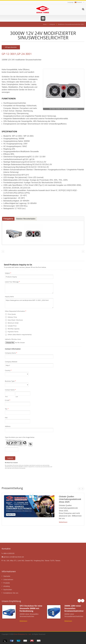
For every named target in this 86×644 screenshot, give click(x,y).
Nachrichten (8, 590)
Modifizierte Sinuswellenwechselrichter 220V (71, 24)
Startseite (7, 576)
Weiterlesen (63, 522)
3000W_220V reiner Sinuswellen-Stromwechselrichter (74, 608)
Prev (79, 489)
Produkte (7, 583)
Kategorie (52, 24)
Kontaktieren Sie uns (11, 593)
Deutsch (78, 2)
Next (83, 489)
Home (45, 24)
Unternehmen (8, 580)
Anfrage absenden (11, 47)
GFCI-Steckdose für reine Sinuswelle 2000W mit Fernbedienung (31, 608)
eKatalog (7, 586)
